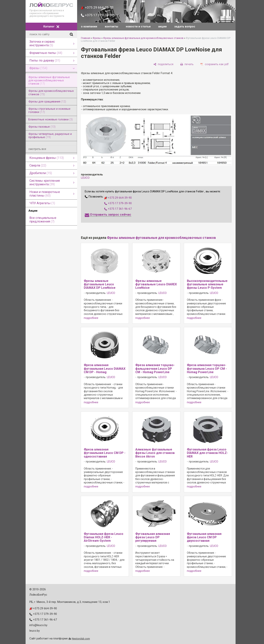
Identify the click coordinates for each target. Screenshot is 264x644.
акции (162, 26)
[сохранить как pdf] (215, 64)
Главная (86, 38)
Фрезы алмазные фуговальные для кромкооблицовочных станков (143, 38)
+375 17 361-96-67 (118, 209)
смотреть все (37, 149)
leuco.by (35, 631)
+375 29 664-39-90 (97, 7)
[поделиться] (163, 64)
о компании (89, 26)
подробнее (91, 318)
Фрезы (97, 38)
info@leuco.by (38, 625)
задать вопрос (185, 26)
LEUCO (85, 178)
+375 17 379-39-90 (97, 15)
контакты (111, 26)
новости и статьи (138, 26)
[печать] (187, 64)
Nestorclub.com (81, 638)
